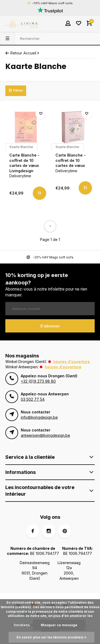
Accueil (32, 53)
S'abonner (50, 326)
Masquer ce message (59, 625)
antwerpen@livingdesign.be (45, 435)
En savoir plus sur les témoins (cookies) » (51, 637)
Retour (14, 53)
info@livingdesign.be (39, 417)
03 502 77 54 (33, 399)
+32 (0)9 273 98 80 (38, 381)
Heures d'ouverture (72, 362)
